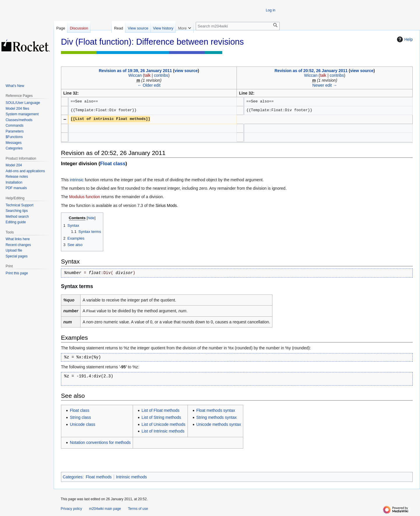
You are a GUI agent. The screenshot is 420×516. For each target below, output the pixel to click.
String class (80, 417)
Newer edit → (325, 85)
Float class (113, 164)
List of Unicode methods (163, 424)
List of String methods (161, 417)
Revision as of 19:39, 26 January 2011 (135, 71)
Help (404, 39)
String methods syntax (217, 417)
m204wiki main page (105, 509)
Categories (73, 477)
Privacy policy (71, 509)
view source (186, 71)
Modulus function (85, 197)
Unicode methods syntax (219, 424)
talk (148, 75)
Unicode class (82, 424)
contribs (161, 75)
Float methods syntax (216, 410)
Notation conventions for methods (100, 442)
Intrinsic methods (132, 477)
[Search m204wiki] (238, 26)
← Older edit (149, 85)
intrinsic (77, 180)
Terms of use (138, 509)
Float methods (99, 477)
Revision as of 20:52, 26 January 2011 (311, 71)
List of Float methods (160, 410)
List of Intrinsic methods (163, 431)
